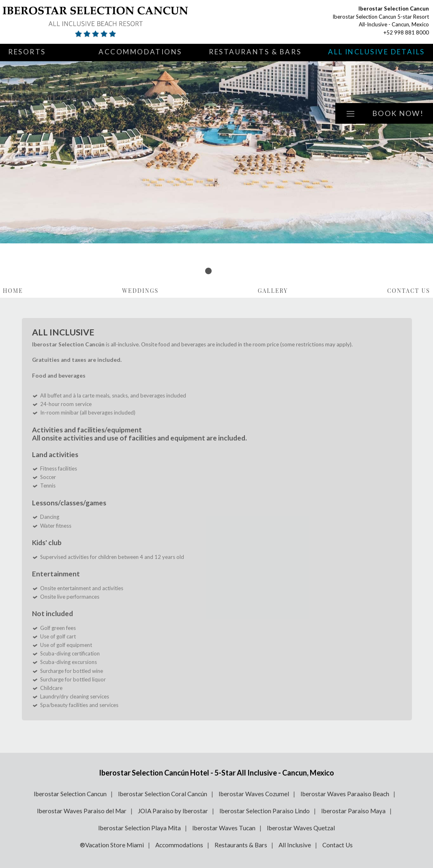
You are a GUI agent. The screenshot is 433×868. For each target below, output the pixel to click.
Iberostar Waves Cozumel (254, 794)
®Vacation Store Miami (112, 845)
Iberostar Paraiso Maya (353, 811)
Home (13, 291)
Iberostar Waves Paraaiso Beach (345, 794)
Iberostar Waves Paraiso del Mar (82, 811)
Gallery (273, 291)
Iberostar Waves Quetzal (301, 828)
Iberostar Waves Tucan (224, 828)
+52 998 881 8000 (406, 32)
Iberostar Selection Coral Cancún (163, 794)
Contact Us (409, 291)
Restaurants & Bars (255, 52)
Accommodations (140, 52)
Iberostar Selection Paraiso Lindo (265, 811)
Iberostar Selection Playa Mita (139, 828)
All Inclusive (295, 845)
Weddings (140, 291)
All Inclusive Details (376, 52)
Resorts (27, 52)
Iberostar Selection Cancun (70, 794)
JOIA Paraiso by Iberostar (173, 811)
